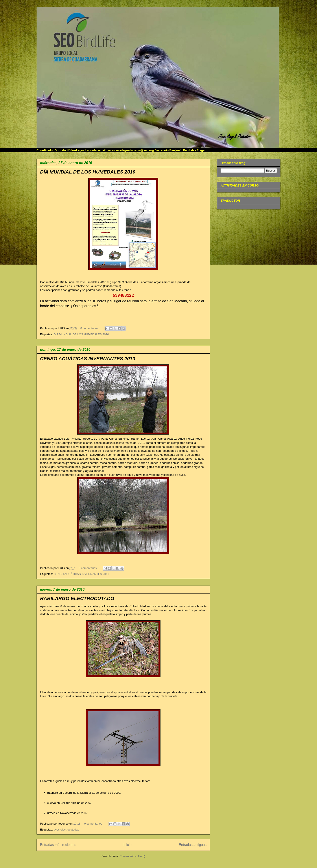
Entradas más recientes (58, 845)
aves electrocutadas (66, 830)
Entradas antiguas (193, 845)
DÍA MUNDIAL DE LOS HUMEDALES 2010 (88, 172)
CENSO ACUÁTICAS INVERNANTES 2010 (88, 359)
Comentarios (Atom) (132, 856)
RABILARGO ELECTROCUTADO (77, 598)
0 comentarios (89, 328)
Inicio (127, 845)
